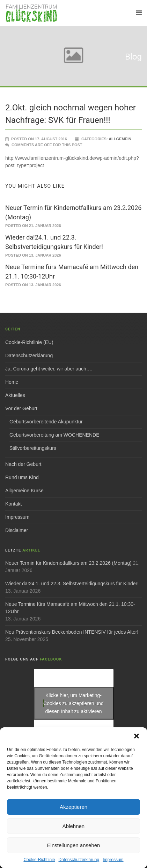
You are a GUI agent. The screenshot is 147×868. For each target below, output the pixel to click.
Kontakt (13, 504)
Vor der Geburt (21, 408)
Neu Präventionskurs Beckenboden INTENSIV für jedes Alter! (72, 632)
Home (12, 382)
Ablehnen (73, 826)
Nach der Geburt (23, 464)
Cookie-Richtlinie (39, 860)
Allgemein (120, 139)
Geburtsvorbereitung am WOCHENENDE (54, 435)
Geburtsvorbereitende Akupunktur (46, 422)
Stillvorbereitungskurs (33, 448)
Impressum (113, 860)
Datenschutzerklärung (79, 860)
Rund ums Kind (22, 477)
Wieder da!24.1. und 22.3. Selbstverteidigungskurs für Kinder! (72, 584)
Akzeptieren (73, 807)
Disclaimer (17, 530)
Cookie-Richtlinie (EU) (29, 342)
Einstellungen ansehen (74, 845)
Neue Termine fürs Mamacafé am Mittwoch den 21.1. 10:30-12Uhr (70, 608)
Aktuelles (15, 395)
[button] (137, 736)
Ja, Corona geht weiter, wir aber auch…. (49, 369)
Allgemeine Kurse (24, 491)
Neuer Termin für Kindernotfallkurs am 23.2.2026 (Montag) (68, 563)
